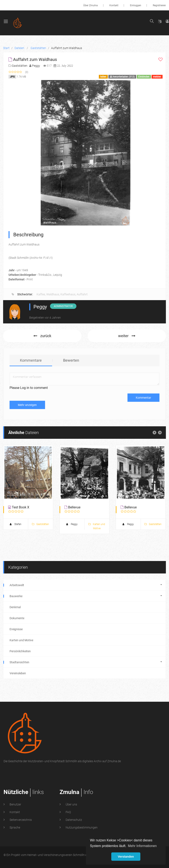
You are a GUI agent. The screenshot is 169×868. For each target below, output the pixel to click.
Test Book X (21, 507)
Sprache (15, 827)
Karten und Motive (97, 526)
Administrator (63, 306)
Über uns (71, 804)
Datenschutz (73, 820)
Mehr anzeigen (27, 405)
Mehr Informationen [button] (142, 846)
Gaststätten (20, 66)
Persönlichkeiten (20, 651)
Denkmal (15, 607)
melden (157, 77)
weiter (127, 336)
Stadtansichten (84, 662)
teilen (103, 77)
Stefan (16, 524)
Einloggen (136, 5)
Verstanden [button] (126, 857)
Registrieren (159, 5)
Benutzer (15, 804)
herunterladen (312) (122, 77)
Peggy (36, 66)
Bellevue (74, 507)
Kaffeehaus (68, 294)
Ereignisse (16, 629)
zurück (42, 336)
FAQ (68, 812)
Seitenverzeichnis (20, 820)
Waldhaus (53, 294)
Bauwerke (84, 596)
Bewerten (71, 360)
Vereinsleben (18, 673)
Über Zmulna (91, 5)
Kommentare (31, 360)
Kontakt (114, 5)
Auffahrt (82, 294)
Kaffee (41, 294)
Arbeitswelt (84, 585)
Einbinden (144, 77)
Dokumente (17, 618)
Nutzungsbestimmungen (81, 827)
